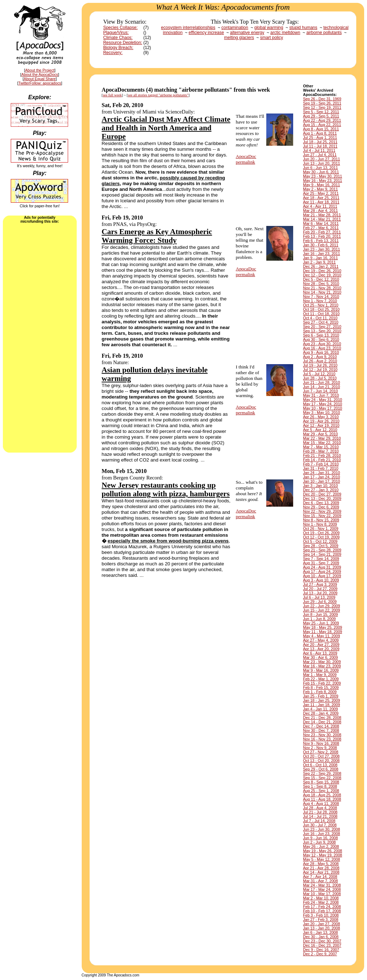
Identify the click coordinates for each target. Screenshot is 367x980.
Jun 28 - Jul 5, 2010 (320, 378)
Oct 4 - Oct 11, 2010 (320, 318)
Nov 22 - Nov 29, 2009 (322, 511)
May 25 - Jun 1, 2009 (321, 623)
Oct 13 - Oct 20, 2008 (321, 761)
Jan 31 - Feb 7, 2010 (321, 468)
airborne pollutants (324, 33)
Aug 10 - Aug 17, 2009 (322, 576)
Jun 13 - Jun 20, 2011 (322, 163)
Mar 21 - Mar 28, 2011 (322, 215)
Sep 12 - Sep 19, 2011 (322, 107)
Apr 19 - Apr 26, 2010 (321, 421)
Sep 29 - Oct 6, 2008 (321, 769)
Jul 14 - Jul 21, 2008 (320, 816)
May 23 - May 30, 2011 (323, 176)
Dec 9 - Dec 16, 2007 (321, 950)
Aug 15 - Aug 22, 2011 (322, 125)
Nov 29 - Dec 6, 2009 (321, 507)
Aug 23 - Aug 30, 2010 (322, 344)
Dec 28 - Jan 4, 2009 (321, 713)
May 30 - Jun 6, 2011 (321, 172)
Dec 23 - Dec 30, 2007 (322, 941)
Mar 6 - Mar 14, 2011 (321, 223)
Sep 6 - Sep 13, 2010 (321, 335)
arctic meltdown (285, 33)
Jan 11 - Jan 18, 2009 (322, 705)
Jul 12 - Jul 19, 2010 (320, 370)
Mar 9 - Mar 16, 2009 (321, 670)
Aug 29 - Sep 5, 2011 (321, 116)
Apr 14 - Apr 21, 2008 (321, 872)
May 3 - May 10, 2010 (322, 412)
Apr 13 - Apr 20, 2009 (321, 649)
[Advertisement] (40, 337)
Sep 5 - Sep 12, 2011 (321, 112)
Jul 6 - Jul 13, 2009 (319, 597)
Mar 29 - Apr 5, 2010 (321, 434)
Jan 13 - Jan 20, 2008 (322, 928)
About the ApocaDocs (40, 74)
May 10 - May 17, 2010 (323, 408)
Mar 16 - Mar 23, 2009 (322, 666)
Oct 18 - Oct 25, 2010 (321, 309)
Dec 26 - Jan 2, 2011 (321, 266)
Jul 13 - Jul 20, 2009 (320, 593)
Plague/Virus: (116, 33)
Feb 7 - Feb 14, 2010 (321, 464)
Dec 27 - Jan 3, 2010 (321, 490)
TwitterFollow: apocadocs (40, 83)
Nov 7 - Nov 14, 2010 (321, 296)
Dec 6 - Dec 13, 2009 (321, 503)
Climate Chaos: (118, 38)
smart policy (272, 38)
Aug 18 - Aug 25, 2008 (322, 795)
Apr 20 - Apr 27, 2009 (321, 645)
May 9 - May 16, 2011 (322, 185)
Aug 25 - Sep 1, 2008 (321, 791)
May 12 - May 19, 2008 (323, 855)
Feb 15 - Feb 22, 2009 (322, 683)
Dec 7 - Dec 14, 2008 (321, 726)
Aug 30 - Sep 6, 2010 (321, 339)
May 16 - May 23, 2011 (323, 180)
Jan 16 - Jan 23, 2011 (322, 254)
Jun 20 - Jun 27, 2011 (322, 159)
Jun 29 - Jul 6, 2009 (320, 602)
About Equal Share (40, 79)
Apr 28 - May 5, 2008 (321, 864)
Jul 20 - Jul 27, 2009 (320, 589)
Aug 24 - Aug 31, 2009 (322, 567)
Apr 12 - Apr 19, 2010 (321, 425)
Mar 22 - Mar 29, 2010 (322, 438)
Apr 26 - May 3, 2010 (321, 417)
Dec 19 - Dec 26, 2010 (322, 271)
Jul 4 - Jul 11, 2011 (319, 150)
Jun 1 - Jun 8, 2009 (320, 619)
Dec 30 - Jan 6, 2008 (321, 937)
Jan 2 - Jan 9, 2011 (320, 262)
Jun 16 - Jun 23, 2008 (322, 834)
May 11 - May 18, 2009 (323, 632)
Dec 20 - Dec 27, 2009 (322, 494)
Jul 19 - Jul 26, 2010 (320, 365)
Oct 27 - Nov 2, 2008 (321, 752)
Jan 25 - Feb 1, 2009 (321, 696)
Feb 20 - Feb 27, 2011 (322, 232)
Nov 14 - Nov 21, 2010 (322, 292)
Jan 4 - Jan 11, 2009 (321, 709)
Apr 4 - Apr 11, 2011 (320, 206)
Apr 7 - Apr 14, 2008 (320, 877)
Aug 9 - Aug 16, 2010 (321, 352)
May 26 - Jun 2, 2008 (321, 846)
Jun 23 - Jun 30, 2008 (322, 829)
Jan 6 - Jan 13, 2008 (321, 932)
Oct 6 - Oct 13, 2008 (320, 765)
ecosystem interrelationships (188, 28)
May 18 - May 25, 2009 (323, 627)
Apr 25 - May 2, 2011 (321, 193)
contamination (235, 28)
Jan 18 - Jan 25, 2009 (322, 700)
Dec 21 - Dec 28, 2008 (322, 718)
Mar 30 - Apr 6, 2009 (321, 657)
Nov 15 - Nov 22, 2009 (322, 516)
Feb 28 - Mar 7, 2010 (321, 451)
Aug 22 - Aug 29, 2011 (322, 120)
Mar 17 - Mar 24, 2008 (322, 889)
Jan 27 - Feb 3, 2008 (321, 919)
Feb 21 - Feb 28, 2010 (322, 455)
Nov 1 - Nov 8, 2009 (320, 524)
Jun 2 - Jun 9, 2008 (320, 842)
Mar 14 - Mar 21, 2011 (322, 219)
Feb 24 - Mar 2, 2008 (321, 902)
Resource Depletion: (123, 43)
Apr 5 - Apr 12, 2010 (320, 430)
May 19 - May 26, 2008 (323, 851)
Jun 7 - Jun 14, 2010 (321, 391)
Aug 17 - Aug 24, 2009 (322, 571)
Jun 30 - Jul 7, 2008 (320, 825)
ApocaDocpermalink (246, 159)
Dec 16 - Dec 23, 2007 (322, 945)
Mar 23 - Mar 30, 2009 (322, 662)
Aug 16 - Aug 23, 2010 (322, 348)
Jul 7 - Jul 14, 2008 (319, 821)
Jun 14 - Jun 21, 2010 (322, 387)
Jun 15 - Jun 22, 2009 (322, 610)
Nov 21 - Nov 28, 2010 (322, 288)
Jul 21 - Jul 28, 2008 (320, 812)
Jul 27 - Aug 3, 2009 (320, 584)
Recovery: (113, 53)
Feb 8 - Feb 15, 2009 (321, 687)
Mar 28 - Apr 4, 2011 (321, 211)
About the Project (40, 70)
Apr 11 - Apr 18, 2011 (321, 202)
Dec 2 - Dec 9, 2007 (320, 954)
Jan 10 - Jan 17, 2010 (322, 481)
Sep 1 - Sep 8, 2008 (320, 786)
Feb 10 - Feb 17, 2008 (322, 911)
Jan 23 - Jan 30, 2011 (322, 249)
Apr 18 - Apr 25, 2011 (321, 198)
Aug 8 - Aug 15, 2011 (321, 129)
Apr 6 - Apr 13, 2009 (320, 653)
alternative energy (247, 33)
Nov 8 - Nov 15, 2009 (321, 520)
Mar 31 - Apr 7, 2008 (321, 881)
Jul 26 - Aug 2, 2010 (320, 361)
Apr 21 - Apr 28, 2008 (321, 868)
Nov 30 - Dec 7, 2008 (321, 730)
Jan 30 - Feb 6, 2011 (321, 245)
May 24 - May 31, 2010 (323, 400)
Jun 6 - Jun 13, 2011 (321, 168)
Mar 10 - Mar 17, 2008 (322, 894)
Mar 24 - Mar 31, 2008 (322, 885)
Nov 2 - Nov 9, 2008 (320, 748)
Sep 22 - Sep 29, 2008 (322, 773)
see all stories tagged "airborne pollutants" (158, 95)
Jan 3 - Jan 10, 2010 (321, 486)
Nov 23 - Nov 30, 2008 (322, 735)
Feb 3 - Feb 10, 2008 (321, 915)
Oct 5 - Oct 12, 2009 (320, 541)
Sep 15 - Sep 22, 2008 (322, 778)
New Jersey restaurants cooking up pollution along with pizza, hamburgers (166, 489)
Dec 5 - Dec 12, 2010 (321, 279)
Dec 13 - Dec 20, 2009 (322, 498)
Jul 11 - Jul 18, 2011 (320, 146)
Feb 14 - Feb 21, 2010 (322, 460)
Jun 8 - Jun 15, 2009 (321, 614)
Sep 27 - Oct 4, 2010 (321, 322)
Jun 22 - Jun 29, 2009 (322, 606)
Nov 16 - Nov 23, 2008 (322, 739)
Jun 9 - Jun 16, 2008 (321, 838)
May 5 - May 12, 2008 (322, 859)
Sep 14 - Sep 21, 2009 (322, 554)
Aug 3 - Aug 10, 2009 (321, 580)
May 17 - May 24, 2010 (323, 404)
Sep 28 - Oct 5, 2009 (321, 546)
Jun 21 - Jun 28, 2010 (322, 382)
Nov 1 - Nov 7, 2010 (320, 301)
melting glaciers (239, 38)
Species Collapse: (120, 28)
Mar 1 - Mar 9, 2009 (320, 675)
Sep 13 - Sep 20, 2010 (322, 331)
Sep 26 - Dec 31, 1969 (322, 99)
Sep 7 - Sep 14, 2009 (321, 559)
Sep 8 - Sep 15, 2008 (321, 782)
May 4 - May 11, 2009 (322, 636)
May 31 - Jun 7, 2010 (321, 395)
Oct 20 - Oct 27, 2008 (321, 756)
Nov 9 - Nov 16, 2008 (321, 743)
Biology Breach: (118, 48)
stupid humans (303, 28)
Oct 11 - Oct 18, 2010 (321, 314)
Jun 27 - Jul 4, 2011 (320, 155)
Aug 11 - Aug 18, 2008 (322, 799)
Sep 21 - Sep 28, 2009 (322, 550)
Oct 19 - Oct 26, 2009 (321, 533)
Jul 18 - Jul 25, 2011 (320, 142)
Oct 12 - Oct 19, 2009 (321, 537)
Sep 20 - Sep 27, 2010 (322, 327)
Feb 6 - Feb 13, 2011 (321, 241)
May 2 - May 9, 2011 (321, 189)
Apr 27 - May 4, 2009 (321, 640)
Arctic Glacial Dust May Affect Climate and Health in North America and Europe (166, 128)
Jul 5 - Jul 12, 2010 (319, 374)
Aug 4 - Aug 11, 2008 (321, 803)
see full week (112, 95)
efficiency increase (206, 33)
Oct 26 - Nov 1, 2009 (321, 528)
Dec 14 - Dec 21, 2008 (322, 722)
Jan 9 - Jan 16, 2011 (321, 258)
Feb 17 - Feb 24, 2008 (322, 907)
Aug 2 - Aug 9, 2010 (320, 357)
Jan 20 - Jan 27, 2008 (322, 924)
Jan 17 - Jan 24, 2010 (322, 477)
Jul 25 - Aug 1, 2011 (320, 137)
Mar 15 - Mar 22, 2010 (322, 443)
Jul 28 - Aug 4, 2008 (320, 808)
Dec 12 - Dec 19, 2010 (322, 275)
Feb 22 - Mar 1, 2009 (321, 679)
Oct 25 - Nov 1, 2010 (321, 305)
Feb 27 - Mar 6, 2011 (321, 228)
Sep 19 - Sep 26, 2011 (322, 103)
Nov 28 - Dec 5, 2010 (321, 284)
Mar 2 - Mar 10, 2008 (321, 898)
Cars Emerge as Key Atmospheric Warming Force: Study (157, 236)
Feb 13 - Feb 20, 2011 (322, 236)
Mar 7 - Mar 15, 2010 (321, 447)
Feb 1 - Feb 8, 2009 (320, 692)
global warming (269, 28)
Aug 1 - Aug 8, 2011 (320, 133)
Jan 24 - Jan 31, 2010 (322, 473)
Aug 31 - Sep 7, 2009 (321, 563)
